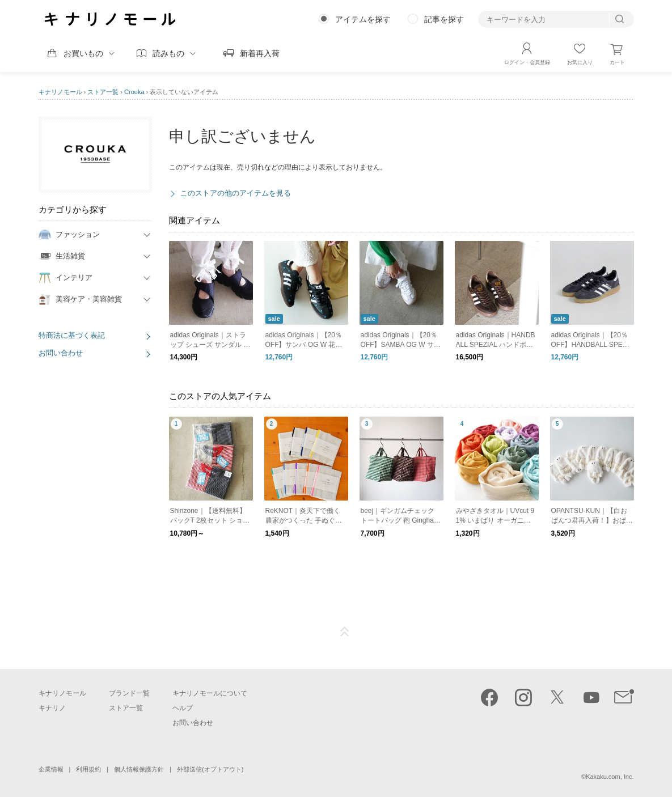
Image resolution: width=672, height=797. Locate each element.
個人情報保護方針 (139, 769)
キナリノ (52, 708)
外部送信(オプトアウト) (210, 769)
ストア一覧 (103, 92)
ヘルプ (183, 708)
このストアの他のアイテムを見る (236, 193)
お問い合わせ (61, 353)
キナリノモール (60, 92)
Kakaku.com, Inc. (610, 777)
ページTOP (345, 632)
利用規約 (88, 769)
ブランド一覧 (129, 693)
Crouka (134, 92)
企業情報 (51, 769)
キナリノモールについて (210, 693)
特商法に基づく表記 (72, 335)
